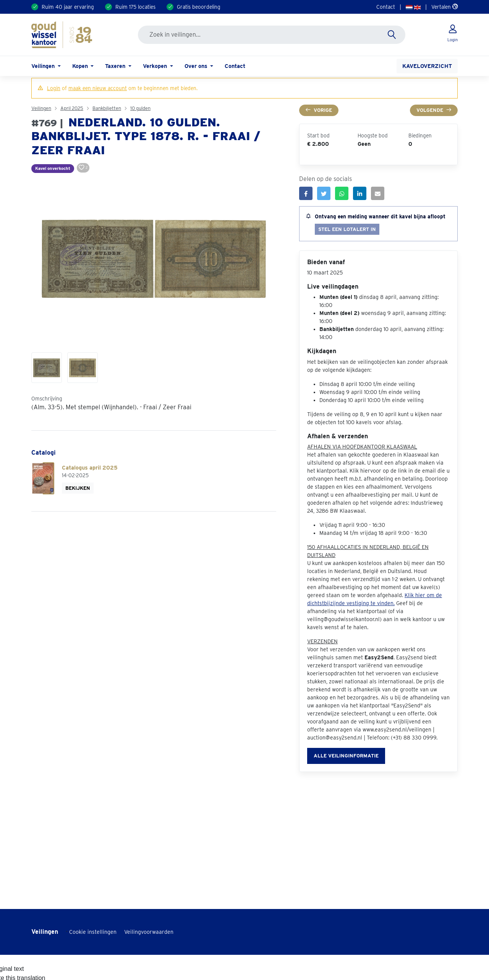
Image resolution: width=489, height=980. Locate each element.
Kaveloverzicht (427, 66)
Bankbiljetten (107, 108)
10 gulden (140, 108)
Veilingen (41, 108)
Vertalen (444, 7)
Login (54, 88)
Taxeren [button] (116, 66)
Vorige (319, 110)
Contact (386, 7)
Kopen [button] (81, 66)
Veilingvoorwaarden (149, 932)
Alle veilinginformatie (346, 756)
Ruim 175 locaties (135, 7)
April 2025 (72, 108)
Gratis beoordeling (199, 7)
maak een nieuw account (98, 88)
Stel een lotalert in (347, 229)
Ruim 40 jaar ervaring (68, 7)
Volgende (434, 110)
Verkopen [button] (156, 66)
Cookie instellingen (93, 932)
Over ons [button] (197, 66)
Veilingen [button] (44, 66)
